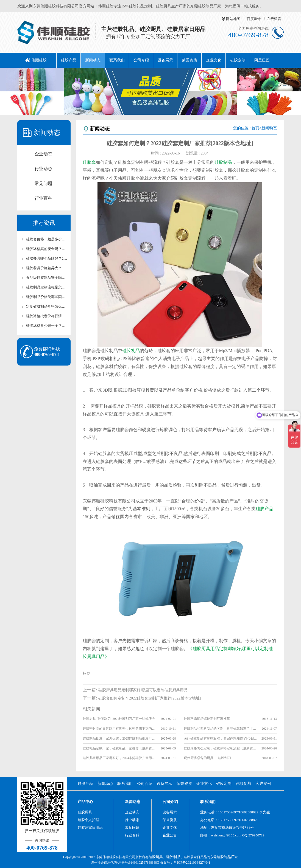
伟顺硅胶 (39, 60)
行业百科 (43, 198)
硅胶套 (89, 162)
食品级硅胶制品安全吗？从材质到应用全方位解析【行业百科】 (47, 278)
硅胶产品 (69, 60)
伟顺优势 (244, 784)
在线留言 (274, 19)
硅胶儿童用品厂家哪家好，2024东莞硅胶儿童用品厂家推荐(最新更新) (120, 758)
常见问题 (43, 183)
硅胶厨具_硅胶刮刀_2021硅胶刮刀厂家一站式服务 (119, 719)
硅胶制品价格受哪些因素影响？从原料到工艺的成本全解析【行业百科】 (47, 297)
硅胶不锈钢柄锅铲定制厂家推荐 (207, 719)
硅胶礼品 (131, 351)
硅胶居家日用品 (90, 828)
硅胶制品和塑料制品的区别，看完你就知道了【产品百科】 (221, 729)
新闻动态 (93, 60)
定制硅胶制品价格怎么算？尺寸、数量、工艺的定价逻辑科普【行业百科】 (47, 306)
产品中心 (85, 802)
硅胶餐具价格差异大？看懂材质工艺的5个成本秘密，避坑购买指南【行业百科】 (47, 268)
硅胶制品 (223, 162)
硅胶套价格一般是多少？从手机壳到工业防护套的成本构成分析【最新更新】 (47, 239)
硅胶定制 (238, 60)
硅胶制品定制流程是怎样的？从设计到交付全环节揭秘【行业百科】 (47, 287)
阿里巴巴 (262, 60)
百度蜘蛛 (254, 19)
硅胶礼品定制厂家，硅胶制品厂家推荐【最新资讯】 (120, 748)
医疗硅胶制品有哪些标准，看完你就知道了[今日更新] (221, 738)
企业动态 (43, 154)
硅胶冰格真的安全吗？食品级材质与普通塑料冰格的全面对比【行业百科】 (47, 249)
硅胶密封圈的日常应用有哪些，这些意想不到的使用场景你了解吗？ (120, 729)
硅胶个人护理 (88, 820)
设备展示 (165, 60)
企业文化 (214, 60)
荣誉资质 (189, 60)
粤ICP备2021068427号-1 (192, 862)
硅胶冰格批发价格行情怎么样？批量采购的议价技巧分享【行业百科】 (47, 316)
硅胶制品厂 (226, 857)
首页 (255, 128)
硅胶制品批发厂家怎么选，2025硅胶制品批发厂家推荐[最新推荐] (120, 738)
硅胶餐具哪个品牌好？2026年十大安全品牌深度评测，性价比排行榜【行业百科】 (47, 258)
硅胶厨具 (85, 812)
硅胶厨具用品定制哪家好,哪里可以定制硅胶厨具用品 (143, 690)
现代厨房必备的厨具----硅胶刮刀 (207, 758)
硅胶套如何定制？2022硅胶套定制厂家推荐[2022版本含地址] (150, 698)
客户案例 (263, 784)
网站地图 (233, 19)
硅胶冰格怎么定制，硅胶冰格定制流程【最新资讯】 (221, 748)
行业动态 (43, 169)
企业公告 (170, 835)
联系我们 (117, 60)
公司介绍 (141, 60)
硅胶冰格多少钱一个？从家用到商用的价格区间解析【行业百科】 (47, 326)
